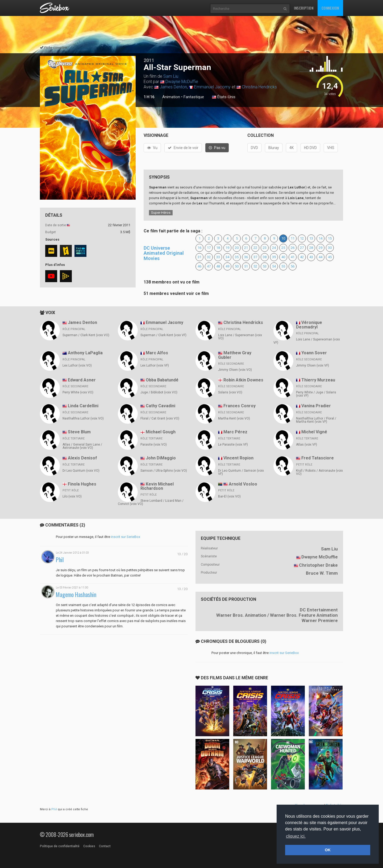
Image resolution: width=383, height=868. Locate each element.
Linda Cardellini (83, 406)
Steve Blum (79, 432)
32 (209, 257)
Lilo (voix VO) (72, 496)
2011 (149, 60)
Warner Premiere (320, 620)
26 (293, 248)
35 (237, 257)
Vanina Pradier (316, 406)
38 (265, 257)
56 (293, 266)
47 (209, 266)
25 (283, 248)
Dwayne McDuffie (182, 82)
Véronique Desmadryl (309, 325)
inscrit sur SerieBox (126, 537)
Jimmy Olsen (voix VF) (313, 365)
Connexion (330, 8)
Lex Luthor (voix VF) (155, 365)
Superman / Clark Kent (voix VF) (163, 335)
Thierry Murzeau (318, 380)
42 (302, 257)
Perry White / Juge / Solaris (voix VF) (316, 394)
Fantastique (194, 97)
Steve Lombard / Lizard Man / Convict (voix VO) (151, 502)
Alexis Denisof (82, 458)
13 (311, 238)
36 (246, 257)
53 (265, 266)
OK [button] (328, 850)
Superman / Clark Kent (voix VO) (86, 335)
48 (218, 266)
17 (209, 248)
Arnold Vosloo (243, 484)
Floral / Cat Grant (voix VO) (160, 418)
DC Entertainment (319, 610)
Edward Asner (82, 380)
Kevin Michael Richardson (157, 486)
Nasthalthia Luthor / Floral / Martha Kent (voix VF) (316, 420)
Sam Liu (171, 76)
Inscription (304, 8)
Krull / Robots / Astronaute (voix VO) (319, 472)
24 (274, 248)
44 (320, 257)
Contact (105, 846)
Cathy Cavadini (161, 406)
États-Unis (224, 97)
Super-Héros (161, 213)
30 (330, 248)
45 (330, 257)
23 (265, 248)
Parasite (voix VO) (154, 445)
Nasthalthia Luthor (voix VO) (83, 418)
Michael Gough (161, 432)
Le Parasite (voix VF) (233, 445)
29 (320, 248)
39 (274, 257)
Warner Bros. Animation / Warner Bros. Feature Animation (277, 615)
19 (227, 248)
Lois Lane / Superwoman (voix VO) (240, 337)
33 (218, 257)
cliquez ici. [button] (296, 836)
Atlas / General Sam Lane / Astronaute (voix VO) (82, 446)
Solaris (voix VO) (230, 392)
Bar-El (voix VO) (229, 496)
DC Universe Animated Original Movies (164, 253)
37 (255, 257)
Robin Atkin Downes (243, 380)
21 (246, 248)
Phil (60, 560)
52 (255, 266)
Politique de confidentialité (60, 846)
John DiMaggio (161, 458)
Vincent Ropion (238, 458)
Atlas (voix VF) (307, 445)
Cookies (89, 846)
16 (199, 248)
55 (283, 266)
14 (320, 238)
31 (199, 257)
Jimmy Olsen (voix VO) (235, 370)
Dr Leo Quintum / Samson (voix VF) (241, 472)
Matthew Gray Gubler (235, 355)
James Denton (173, 87)
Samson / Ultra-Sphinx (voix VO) (164, 471)
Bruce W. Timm (322, 573)
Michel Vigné (314, 432)
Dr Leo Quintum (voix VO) (81, 471)
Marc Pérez (235, 432)
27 (302, 248)
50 (237, 266)
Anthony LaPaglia (85, 353)
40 (283, 257)
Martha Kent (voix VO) (234, 418)
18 (218, 248)
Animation (171, 97)
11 (293, 238)
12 (302, 238)
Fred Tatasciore (318, 458)
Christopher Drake (318, 565)
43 (311, 257)
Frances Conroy (240, 406)
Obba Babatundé (162, 380)
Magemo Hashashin (76, 595)
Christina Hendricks (259, 87)
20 (237, 248)
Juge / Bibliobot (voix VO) (159, 392)
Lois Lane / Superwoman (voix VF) (307, 341)
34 (227, 257)
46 (199, 266)
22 (255, 248)
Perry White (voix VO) (78, 392)
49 (227, 266)
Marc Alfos (157, 353)
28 (311, 248)
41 (293, 257)
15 (330, 238)
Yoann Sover (314, 353)
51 (246, 266)
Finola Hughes (82, 484)
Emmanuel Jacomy (212, 87)
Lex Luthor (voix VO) (77, 365)
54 (274, 266)
